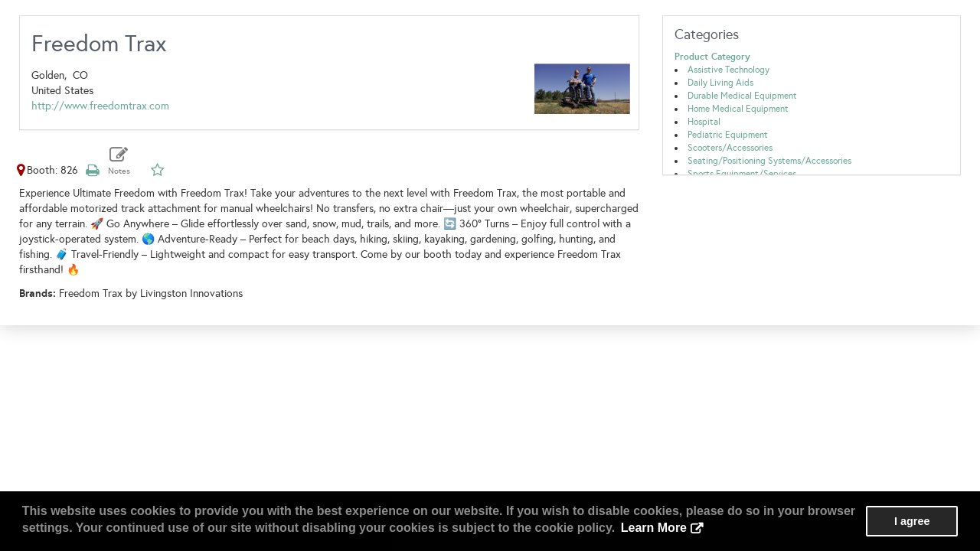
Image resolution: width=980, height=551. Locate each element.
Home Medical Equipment (738, 109)
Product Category (712, 57)
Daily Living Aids (720, 83)
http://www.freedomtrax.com (100, 106)
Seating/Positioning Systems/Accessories (769, 161)
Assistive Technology (728, 70)
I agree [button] (912, 521)
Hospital (704, 122)
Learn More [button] (654, 528)
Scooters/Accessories (730, 148)
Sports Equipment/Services (742, 174)
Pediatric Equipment (728, 135)
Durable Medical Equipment (742, 96)
